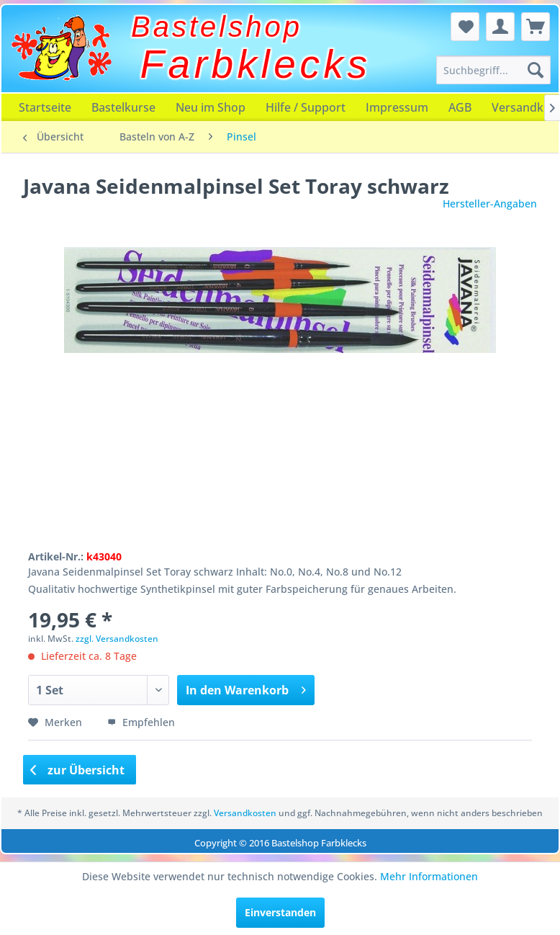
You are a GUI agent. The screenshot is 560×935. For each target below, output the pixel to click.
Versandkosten (245, 813)
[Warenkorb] (536, 27)
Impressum (397, 107)
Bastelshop (217, 27)
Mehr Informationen (429, 876)
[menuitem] (494, 70)
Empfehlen (141, 722)
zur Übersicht (78, 770)
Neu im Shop (211, 107)
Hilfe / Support (306, 107)
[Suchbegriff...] (494, 70)
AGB (460, 107)
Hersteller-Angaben (490, 203)
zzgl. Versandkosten (117, 639)
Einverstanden (280, 912)
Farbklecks (256, 64)
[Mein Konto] (500, 27)
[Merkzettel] (465, 27)
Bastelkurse (123, 107)
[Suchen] (536, 70)
